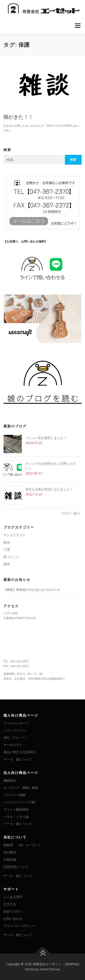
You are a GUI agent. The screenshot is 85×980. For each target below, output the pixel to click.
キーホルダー (13, 745)
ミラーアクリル (15, 730)
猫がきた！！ (18, 117)
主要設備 (10, 859)
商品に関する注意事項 (19, 752)
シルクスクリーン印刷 (19, 802)
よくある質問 (13, 897)
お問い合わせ (13, 919)
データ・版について (18, 759)
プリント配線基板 (16, 809)
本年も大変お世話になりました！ (49, 489)
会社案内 (10, 852)
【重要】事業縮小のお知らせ (24, 590)
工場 (7, 549)
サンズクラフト (15, 535)
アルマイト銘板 (15, 795)
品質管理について (16, 867)
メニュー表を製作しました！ (46, 438)
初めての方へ (13, 911)
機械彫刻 (10, 780)
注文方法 (10, 904)
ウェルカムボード (16, 723)
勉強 (7, 542)
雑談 (7, 564)
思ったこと (11, 557)
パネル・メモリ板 (16, 817)
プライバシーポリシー (19, 926)
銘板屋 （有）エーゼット (22, 845)
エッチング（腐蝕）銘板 (21, 787)
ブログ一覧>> (71, 513)
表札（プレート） (16, 737)
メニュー (78, 26)
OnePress (72, 964)
